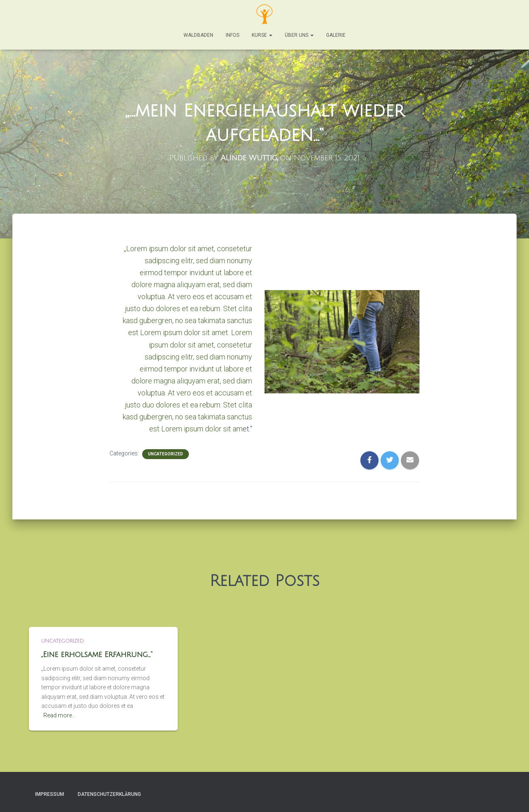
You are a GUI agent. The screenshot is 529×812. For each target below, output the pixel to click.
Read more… (60, 715)
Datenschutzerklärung (109, 794)
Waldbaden (198, 35)
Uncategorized (166, 454)
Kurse (262, 35)
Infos (232, 35)
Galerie (336, 35)
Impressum (50, 794)
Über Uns (299, 35)
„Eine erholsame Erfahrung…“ (97, 655)
